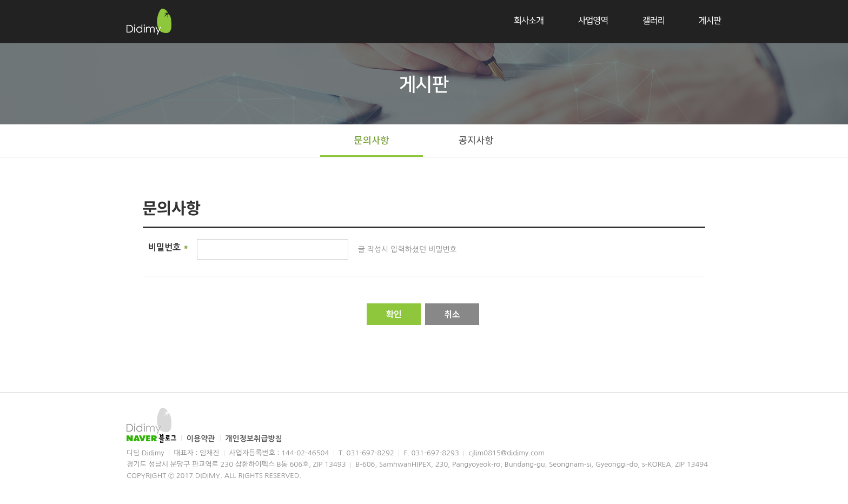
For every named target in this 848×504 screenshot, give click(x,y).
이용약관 (202, 439)
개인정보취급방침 (253, 439)
